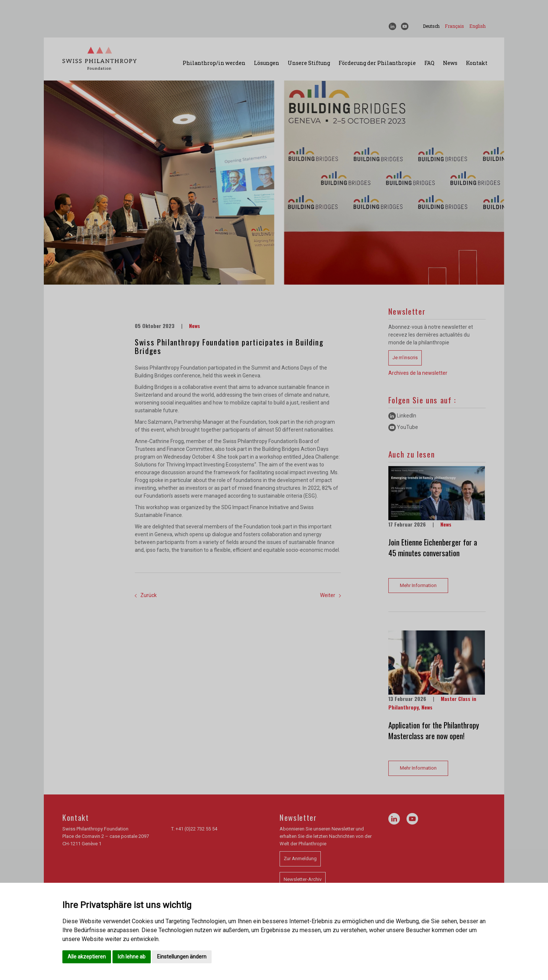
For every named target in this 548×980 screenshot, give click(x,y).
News (450, 63)
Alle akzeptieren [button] (87, 957)
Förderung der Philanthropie (377, 63)
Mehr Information (418, 585)
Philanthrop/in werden (214, 63)
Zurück (146, 595)
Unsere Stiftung (309, 63)
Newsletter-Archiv (303, 879)
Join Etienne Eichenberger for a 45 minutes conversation (433, 547)
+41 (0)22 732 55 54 (196, 829)
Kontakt (477, 63)
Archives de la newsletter (418, 373)
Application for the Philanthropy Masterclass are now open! (434, 730)
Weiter (330, 595)
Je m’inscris (405, 358)
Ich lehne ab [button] (132, 957)
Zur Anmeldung (300, 858)
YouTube (403, 427)
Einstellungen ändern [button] (182, 957)
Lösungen (267, 63)
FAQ (429, 63)
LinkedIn (402, 416)
